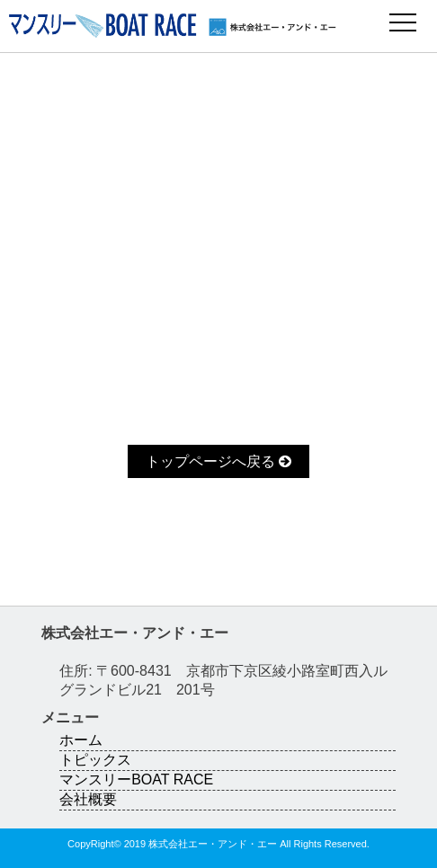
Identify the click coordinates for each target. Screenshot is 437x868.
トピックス (95, 760)
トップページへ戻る (218, 461)
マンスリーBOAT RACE (136, 779)
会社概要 (88, 799)
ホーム (81, 740)
